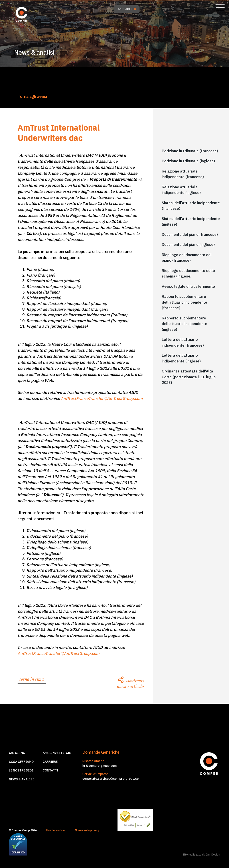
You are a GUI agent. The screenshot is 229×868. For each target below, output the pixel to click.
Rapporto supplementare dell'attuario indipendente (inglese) (184, 324)
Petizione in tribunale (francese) (190, 151)
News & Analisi (21, 779)
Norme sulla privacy (87, 830)
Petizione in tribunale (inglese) (188, 161)
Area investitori (57, 753)
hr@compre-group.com (99, 766)
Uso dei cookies (56, 830)
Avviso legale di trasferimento (188, 286)
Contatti (50, 770)
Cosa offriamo (21, 762)
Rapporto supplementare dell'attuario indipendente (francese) (184, 302)
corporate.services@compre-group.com (112, 779)
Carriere (50, 762)
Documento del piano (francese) (190, 234)
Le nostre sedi (21, 770)
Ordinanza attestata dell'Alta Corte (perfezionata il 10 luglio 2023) (189, 377)
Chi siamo (17, 753)
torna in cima (32, 679)
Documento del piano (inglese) (188, 245)
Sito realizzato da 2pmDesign (201, 855)
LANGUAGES (127, 9)
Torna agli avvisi (32, 96)
